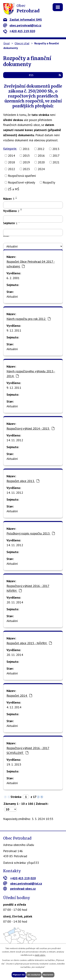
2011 (26, 149)
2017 (56, 156)
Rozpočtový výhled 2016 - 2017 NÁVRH (28, 588)
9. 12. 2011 (14, 330)
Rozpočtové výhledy (21, 182)
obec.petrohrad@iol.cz (22, 25)
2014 (11, 156)
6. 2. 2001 (13, 278)
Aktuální (12, 296)
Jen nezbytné (34, 975)
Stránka (16, 797)
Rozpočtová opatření (22, 176)
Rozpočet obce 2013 (23, 481)
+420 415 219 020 (19, 31)
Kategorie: (10, 148)
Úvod (6, 43)
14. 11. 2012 (15, 440)
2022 (11, 169)
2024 (41, 169)
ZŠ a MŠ (14, 189)
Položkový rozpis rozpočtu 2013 (31, 533)
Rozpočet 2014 (19, 696)
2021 (56, 162)
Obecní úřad (22, 43)
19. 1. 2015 (14, 764)
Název (9, 199)
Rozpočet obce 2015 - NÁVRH (29, 643)
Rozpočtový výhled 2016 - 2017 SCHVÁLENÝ (28, 750)
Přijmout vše (19, 975)
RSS (45, 75)
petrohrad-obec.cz (19, 889)
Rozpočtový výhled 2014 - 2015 (30, 428)
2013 (56, 149)
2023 (26, 169)
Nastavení (48, 975)
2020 (41, 162)
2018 (11, 162)
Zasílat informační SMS (23, 20)
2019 (26, 162)
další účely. (40, 955)
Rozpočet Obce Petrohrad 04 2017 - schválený (31, 264)
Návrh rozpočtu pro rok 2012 (29, 319)
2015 (26, 156)
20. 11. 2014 (15, 602)
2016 (41, 156)
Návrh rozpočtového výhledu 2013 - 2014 (31, 374)
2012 (41, 149)
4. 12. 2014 (14, 707)
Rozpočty (49, 182)
